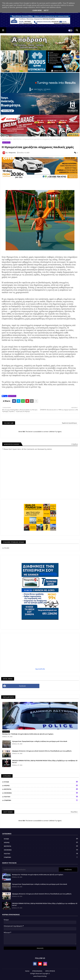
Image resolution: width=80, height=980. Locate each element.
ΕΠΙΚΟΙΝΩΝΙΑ (37, 971)
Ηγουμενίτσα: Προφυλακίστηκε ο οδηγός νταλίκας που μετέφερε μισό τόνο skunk (40, 741)
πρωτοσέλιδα (40, 669)
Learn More (37, 10)
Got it (46, 10)
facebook (22, 686)
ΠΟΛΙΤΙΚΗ (41, 797)
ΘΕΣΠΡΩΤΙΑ (17, 139)
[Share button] (36, 401)
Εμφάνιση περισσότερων (70, 423)
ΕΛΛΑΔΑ (41, 782)
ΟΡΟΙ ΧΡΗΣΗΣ (50, 971)
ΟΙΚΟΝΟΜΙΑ (41, 793)
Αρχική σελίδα (7, 139)
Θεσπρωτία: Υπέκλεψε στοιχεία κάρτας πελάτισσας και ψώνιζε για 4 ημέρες (28, 734)
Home (27, 971)
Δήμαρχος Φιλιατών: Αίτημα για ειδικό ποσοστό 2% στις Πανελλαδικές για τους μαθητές (42, 751)
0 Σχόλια (75, 444)
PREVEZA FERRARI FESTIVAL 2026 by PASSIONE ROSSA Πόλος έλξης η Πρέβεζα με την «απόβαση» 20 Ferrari (45, 761)
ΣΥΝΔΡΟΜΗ (41, 800)
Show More (74, 812)
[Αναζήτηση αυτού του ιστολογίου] (31, 870)
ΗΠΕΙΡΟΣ (41, 786)
